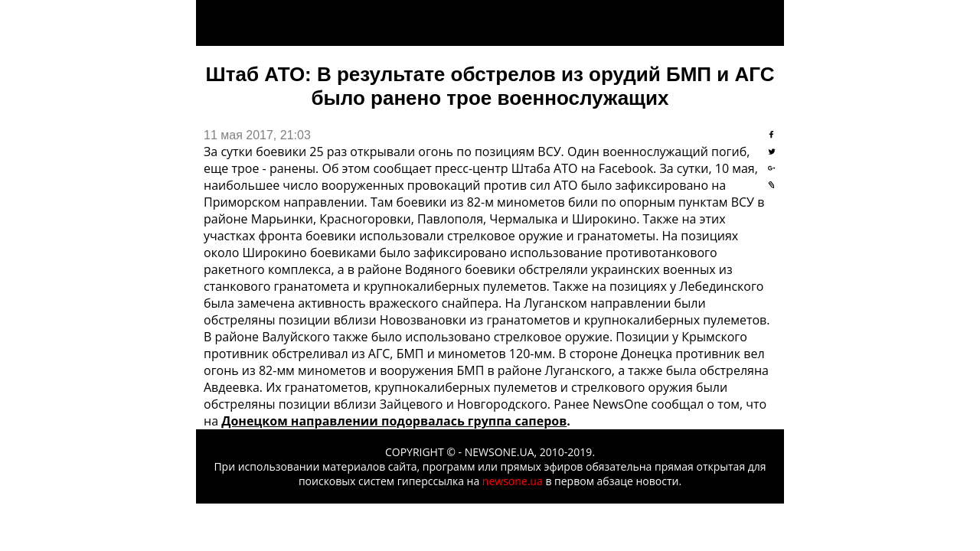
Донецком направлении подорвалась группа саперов (394, 421)
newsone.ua (513, 481)
